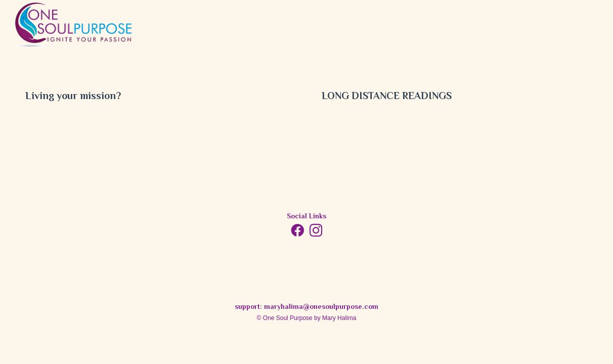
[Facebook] (297, 230)
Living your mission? (73, 97)
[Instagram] (316, 231)
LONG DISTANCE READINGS (387, 97)
